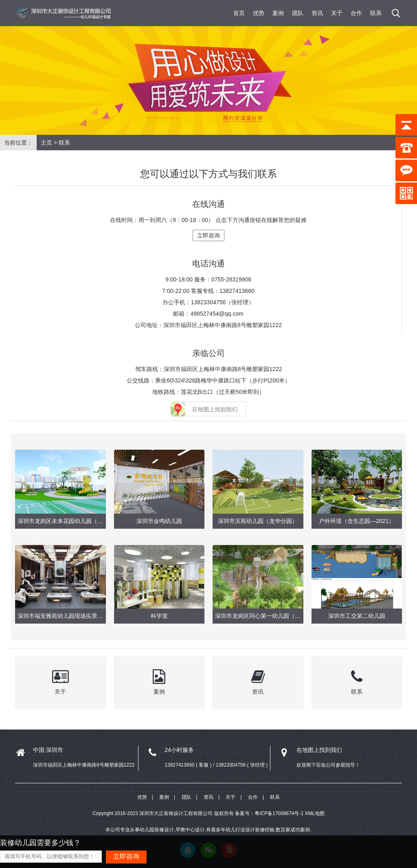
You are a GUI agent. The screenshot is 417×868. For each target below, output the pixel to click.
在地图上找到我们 (319, 750)
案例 (278, 13)
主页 (46, 143)
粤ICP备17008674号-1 (279, 813)
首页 (239, 13)
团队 (298, 13)
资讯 (317, 13)
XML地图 (315, 813)
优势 (259, 13)
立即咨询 (208, 235)
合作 (356, 13)
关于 (337, 13)
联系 (376, 13)
